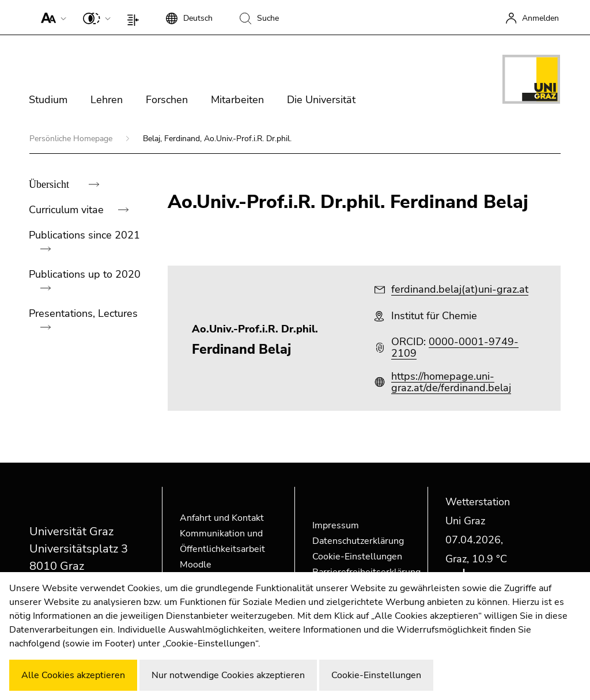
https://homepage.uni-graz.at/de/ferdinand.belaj (451, 382)
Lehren (107, 100)
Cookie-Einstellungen (357, 557)
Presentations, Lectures (83, 313)
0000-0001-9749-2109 (455, 347)
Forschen (167, 100)
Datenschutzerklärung (358, 541)
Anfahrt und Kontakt (222, 518)
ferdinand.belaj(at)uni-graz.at (460, 289)
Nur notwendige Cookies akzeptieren (228, 675)
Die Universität (321, 100)
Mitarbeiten (237, 100)
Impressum (336, 525)
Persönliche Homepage (72, 139)
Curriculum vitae (68, 210)
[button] (51, 17)
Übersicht (50, 184)
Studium (48, 100)
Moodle (196, 565)
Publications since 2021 (84, 235)
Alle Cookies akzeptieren (73, 675)
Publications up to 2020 (85, 274)
